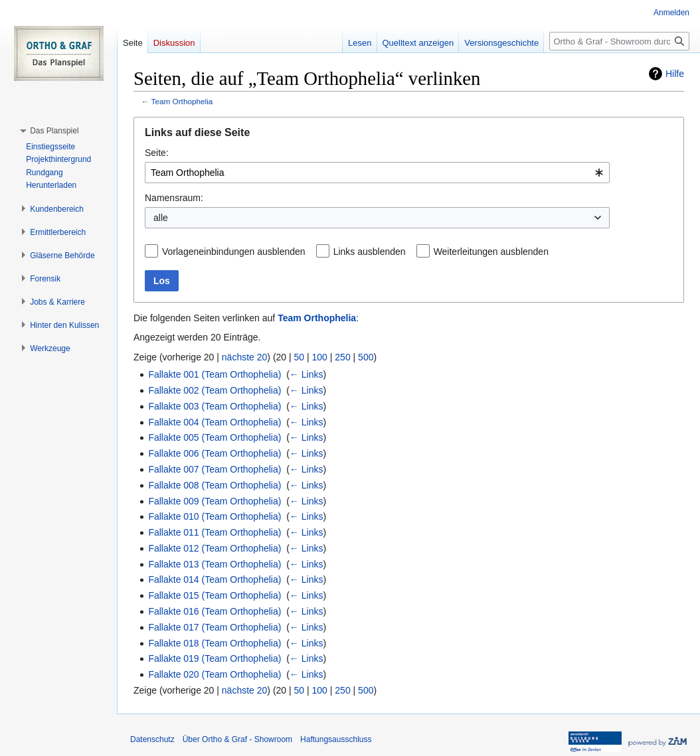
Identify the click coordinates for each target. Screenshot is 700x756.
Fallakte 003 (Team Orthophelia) (215, 406)
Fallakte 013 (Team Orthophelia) (215, 564)
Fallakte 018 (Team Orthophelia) (215, 643)
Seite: (157, 153)
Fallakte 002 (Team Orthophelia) (215, 390)
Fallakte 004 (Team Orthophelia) (215, 422)
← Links (306, 374)
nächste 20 (245, 357)
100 (320, 357)
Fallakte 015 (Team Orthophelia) (215, 595)
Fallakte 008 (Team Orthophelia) (215, 485)
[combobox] (377, 173)
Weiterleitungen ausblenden (491, 252)
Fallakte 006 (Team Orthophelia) (215, 453)
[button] (54, 131)
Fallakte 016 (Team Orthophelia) (215, 611)
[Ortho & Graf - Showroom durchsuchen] (619, 41)
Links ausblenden (370, 252)
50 (300, 357)
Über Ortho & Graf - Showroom (237, 739)
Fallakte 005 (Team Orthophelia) (215, 437)
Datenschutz (152, 739)
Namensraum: (174, 198)
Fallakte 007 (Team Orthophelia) (215, 469)
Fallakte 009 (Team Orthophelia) (215, 501)
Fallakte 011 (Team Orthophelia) (215, 532)
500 (366, 357)
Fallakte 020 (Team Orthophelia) (215, 674)
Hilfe (675, 74)
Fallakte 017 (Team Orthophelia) (215, 627)
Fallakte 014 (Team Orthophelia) (215, 579)
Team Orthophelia (182, 101)
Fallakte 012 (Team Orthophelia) (215, 548)
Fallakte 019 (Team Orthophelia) (215, 658)
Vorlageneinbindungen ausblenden (234, 252)
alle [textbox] (161, 218)
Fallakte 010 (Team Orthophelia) (215, 516)
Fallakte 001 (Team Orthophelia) (215, 374)
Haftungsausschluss (336, 739)
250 (342, 357)
